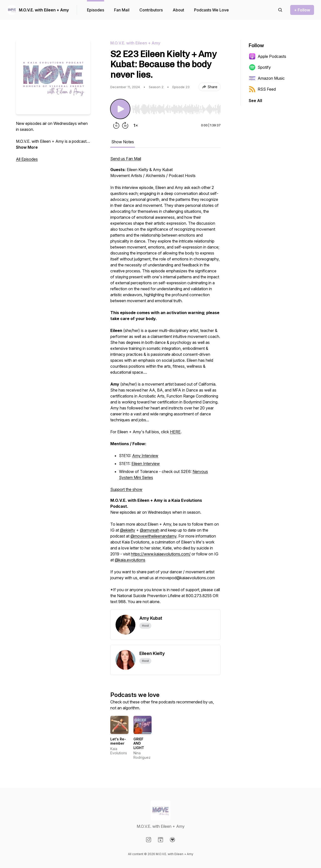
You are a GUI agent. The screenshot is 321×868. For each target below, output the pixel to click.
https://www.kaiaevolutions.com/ (161, 554)
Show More (27, 147)
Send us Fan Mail (126, 159)
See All (255, 101)
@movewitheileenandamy (153, 536)
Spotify (260, 67)
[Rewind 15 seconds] (116, 125)
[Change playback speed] (136, 125)
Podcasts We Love (211, 10)
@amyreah (150, 530)
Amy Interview (145, 456)
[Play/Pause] (120, 109)
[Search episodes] (280, 10)
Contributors (151, 10)
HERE (175, 432)
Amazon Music (267, 78)
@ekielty (128, 530)
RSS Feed (262, 89)
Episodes (96, 10)
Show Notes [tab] (123, 142)
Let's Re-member (118, 741)
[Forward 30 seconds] (125, 125)
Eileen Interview (146, 464)
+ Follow (302, 10)
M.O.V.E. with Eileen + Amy (44, 10)
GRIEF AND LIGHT (139, 743)
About (178, 10)
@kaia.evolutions (130, 560)
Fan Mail (122, 10)
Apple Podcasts (267, 56)
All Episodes (27, 159)
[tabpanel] (165, 383)
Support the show (126, 489)
